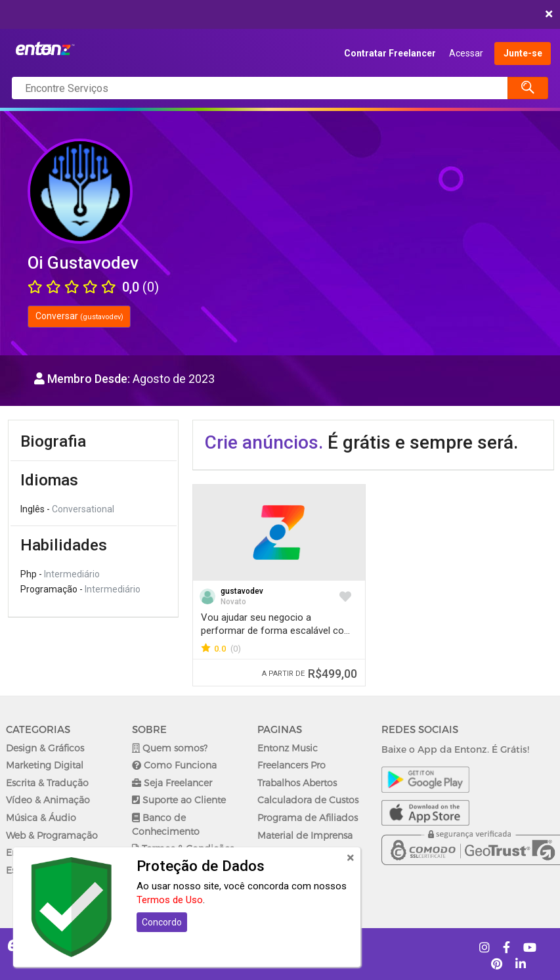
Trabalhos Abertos (297, 783)
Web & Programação (52, 835)
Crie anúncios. (264, 442)
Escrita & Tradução (47, 783)
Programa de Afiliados (308, 817)
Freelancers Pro (291, 765)
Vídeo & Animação (48, 800)
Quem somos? (170, 748)
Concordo (162, 922)
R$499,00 (310, 674)
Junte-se (523, 53)
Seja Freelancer (172, 783)
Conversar (79, 316)
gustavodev (242, 591)
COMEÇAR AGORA (277, 14)
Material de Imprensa (305, 835)
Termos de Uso (170, 900)
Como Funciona (174, 765)
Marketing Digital (45, 765)
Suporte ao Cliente (179, 800)
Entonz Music (288, 748)
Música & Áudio (41, 817)
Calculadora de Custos (308, 800)
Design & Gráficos (45, 748)
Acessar (466, 53)
